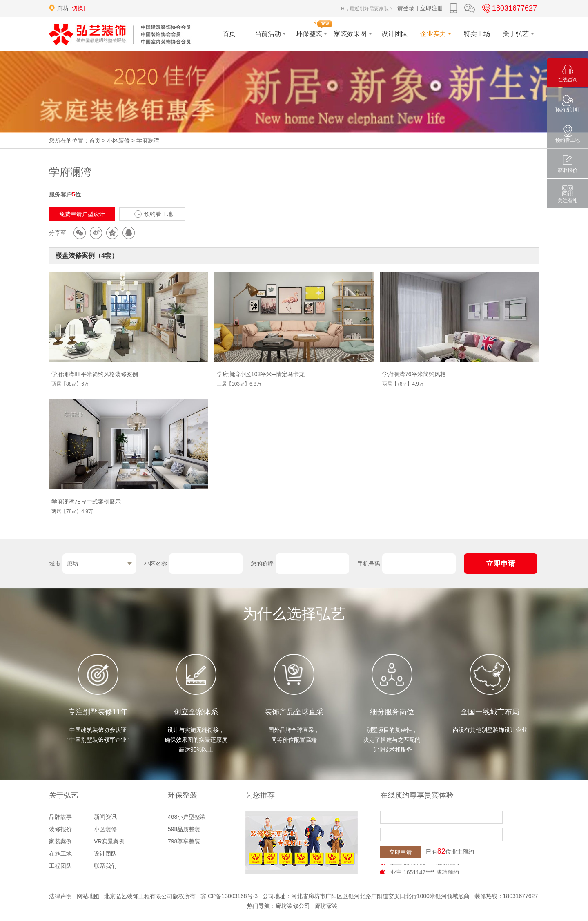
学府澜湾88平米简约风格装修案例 (95, 374)
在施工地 (60, 854)
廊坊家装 (326, 906)
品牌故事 (60, 817)
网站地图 (88, 896)
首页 (95, 140)
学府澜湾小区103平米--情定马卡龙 (261, 374)
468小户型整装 (187, 817)
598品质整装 (184, 829)
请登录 (406, 8)
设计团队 (105, 854)
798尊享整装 (184, 841)
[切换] (78, 8)
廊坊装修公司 (293, 906)
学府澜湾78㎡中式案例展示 (86, 502)
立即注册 (432, 8)
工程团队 (60, 866)
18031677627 (508, 8)
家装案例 (60, 841)
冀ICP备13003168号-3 (229, 896)
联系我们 (105, 866)
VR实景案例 (109, 841)
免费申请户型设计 (82, 214)
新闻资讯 (105, 817)
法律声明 (60, 896)
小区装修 (118, 140)
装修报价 (60, 829)
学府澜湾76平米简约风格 (414, 374)
